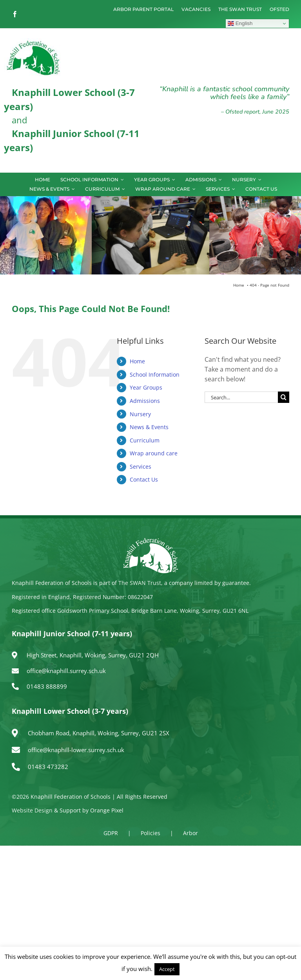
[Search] (284, 397)
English (240, 23)
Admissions (145, 401)
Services (141, 467)
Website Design (32, 810)
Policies (150, 833)
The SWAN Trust (140, 583)
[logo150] (33, 42)
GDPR (111, 833)
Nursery (140, 414)
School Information (155, 374)
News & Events (149, 427)
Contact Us (144, 479)
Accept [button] (167, 969)
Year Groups (146, 387)
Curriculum (145, 440)
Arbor (190, 833)
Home (137, 361)
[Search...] (241, 397)
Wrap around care (154, 453)
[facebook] (15, 14)
